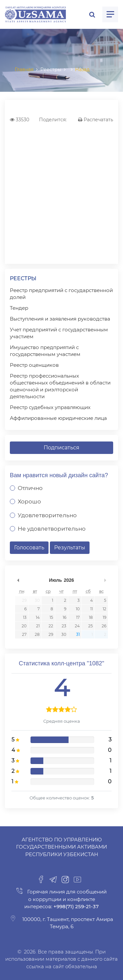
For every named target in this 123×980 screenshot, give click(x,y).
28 (37, 634)
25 (91, 626)
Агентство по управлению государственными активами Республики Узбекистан (61, 847)
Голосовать (29, 548)
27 (24, 634)
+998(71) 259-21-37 (75, 906)
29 (24, 600)
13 (25, 617)
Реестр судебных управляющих (50, 407)
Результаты (70, 548)
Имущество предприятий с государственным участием (45, 351)
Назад (82, 69)
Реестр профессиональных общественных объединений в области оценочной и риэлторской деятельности (60, 386)
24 (77, 626)
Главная (24, 69)
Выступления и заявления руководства (60, 319)
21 (38, 626)
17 (78, 617)
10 (78, 609)
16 (64, 617)
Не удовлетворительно (52, 529)
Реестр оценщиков (34, 365)
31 (78, 634)
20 (24, 626)
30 (37, 600)
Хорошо (29, 501)
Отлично (30, 488)
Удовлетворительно (47, 515)
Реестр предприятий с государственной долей (61, 294)
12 (104, 609)
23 (64, 626)
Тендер (19, 308)
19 (104, 617)
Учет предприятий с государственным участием (59, 333)
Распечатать (96, 120)
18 (91, 617)
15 (51, 617)
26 (104, 626)
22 (51, 626)
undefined (18, 580)
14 (38, 617)
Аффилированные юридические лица (58, 418)
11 (92, 609)
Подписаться (61, 448)
